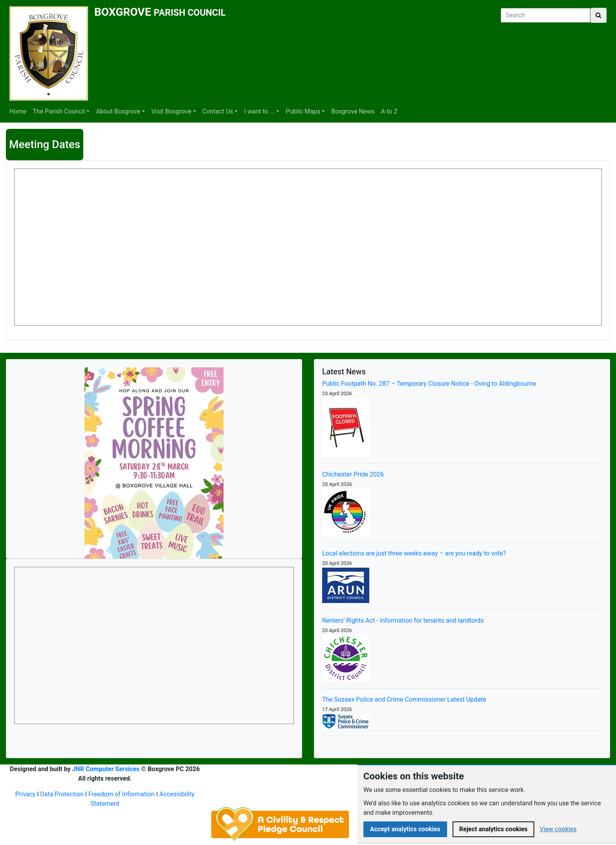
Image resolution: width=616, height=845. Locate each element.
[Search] (545, 15)
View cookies (558, 829)
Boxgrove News (353, 111)
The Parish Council (59, 111)
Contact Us (218, 111)
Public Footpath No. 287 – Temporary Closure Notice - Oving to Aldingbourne (429, 384)
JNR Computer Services (106, 769)
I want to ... (259, 111)
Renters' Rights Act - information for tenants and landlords (403, 620)
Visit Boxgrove (171, 111)
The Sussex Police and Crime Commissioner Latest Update (404, 699)
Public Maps (303, 111)
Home (18, 111)
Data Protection (62, 794)
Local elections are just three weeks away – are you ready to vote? (414, 553)
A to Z (389, 111)
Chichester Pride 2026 (353, 474)
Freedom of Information (122, 794)
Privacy (26, 794)
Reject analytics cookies (493, 829)
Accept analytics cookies (405, 829)
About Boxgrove (118, 111)
